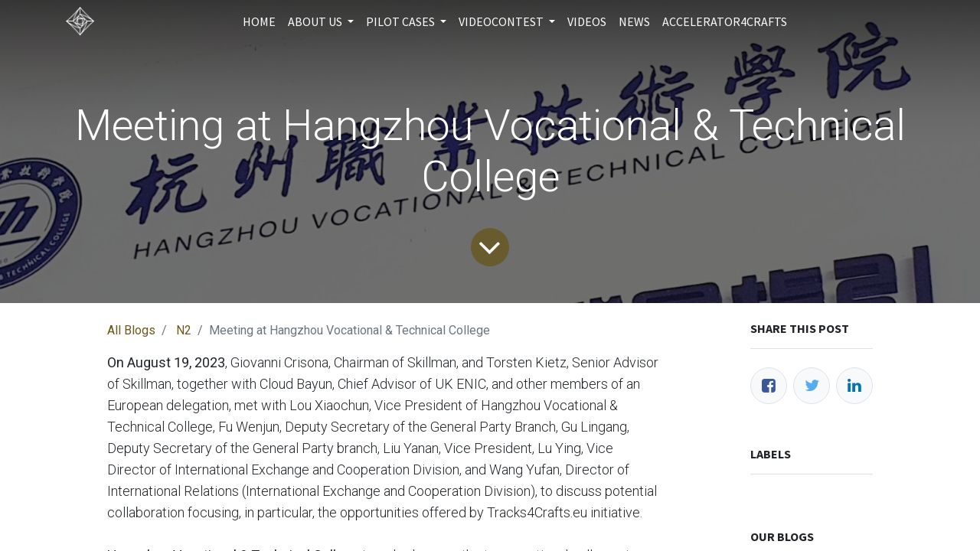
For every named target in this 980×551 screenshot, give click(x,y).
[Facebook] (769, 386)
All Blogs (131, 330)
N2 (184, 330)
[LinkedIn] (854, 386)
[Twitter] (812, 386)
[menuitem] (259, 21)
